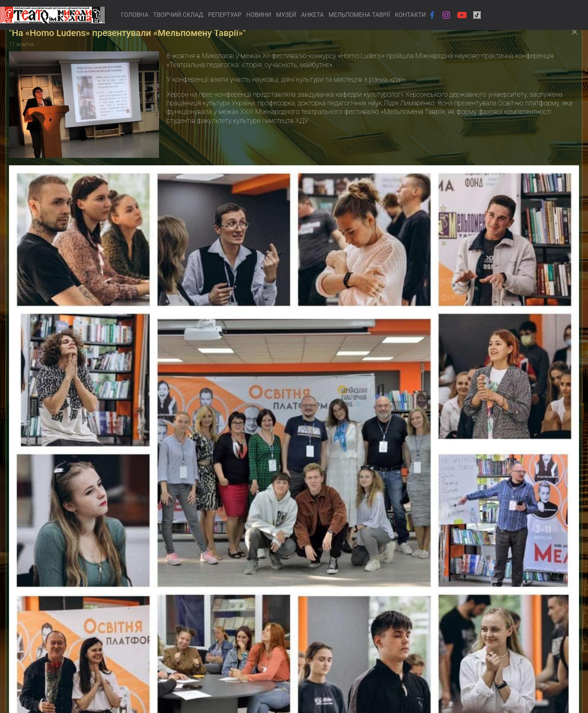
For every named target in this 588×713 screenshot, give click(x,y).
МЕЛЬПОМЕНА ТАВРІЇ (359, 15)
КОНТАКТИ (410, 15)
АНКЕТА (313, 15)
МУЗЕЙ (286, 15)
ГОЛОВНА (134, 15)
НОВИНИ (259, 15)
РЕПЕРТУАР (225, 15)
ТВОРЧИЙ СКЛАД (178, 15)
